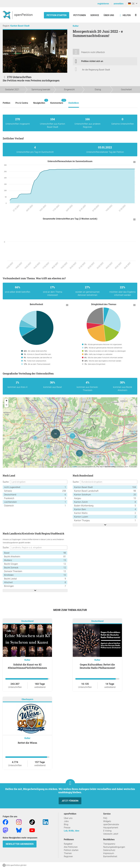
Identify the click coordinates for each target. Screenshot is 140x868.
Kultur (76, 26)
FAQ (105, 818)
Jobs (66, 821)
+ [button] (6, 401)
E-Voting (107, 831)
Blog (66, 824)
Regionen (68, 856)
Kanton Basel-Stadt (20, 26)
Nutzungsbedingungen (114, 847)
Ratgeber (68, 844)
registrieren (103, 4)
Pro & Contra (22, 103)
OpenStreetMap (110, 467)
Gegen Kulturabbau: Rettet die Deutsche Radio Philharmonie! (97, 666)
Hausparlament (111, 828)
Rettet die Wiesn (27, 743)
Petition (6, 103)
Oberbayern (27, 699)
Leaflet (75, 467)
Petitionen (80, 15)
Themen (68, 853)
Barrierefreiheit (110, 856)
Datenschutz (109, 850)
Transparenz (109, 844)
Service (95, 15)
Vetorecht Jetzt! (111, 834)
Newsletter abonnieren (20, 844)
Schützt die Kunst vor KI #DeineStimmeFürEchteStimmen (27, 666)
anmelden (119, 4)
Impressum (109, 853)
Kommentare (57, 102)
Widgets (107, 821)
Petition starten (57, 15)
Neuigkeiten (39, 102)
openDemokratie (111, 824)
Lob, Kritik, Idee (72, 831)
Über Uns (109, 15)
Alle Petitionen (71, 847)
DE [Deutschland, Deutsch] (131, 4)
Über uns (68, 818)
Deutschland (27, 621)
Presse (67, 828)
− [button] (6, 405)
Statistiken (74, 103)
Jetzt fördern (70, 801)
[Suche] (136, 15)
